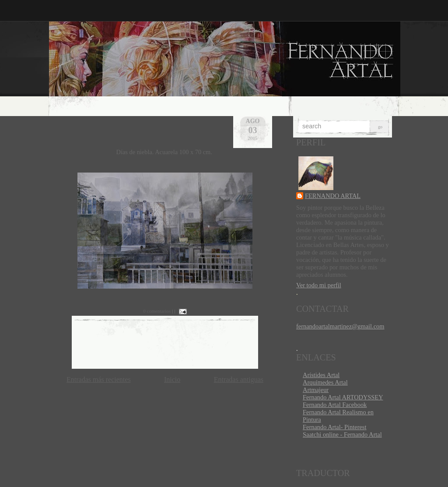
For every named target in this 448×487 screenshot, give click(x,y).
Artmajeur (316, 390)
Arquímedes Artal (325, 382)
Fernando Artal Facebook (335, 405)
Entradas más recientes (99, 379)
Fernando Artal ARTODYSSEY (343, 397)
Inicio (172, 379)
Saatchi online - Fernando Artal (342, 434)
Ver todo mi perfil (319, 285)
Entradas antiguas (239, 379)
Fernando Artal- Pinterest (334, 427)
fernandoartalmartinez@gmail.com (340, 326)
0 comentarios (157, 311)
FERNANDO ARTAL (333, 196)
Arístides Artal (321, 375)
